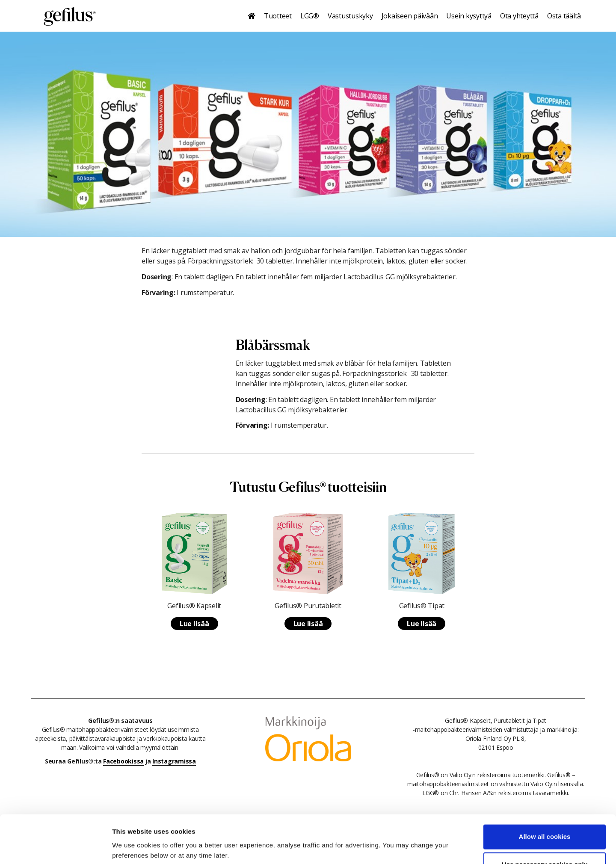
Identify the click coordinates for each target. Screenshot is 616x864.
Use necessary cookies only (545, 833)
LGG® (310, 16)
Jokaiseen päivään (410, 16)
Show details (132, 847)
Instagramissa (174, 761)
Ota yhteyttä (519, 16)
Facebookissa (123, 761)
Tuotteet (278, 16)
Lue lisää (194, 624)
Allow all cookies (545, 805)
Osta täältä (564, 16)
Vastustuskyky (350, 16)
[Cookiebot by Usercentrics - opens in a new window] (55, 847)
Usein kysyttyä (469, 16)
